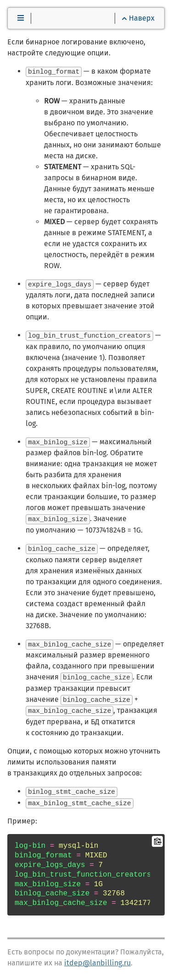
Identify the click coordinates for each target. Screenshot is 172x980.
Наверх (138, 18)
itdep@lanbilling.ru (97, 960)
